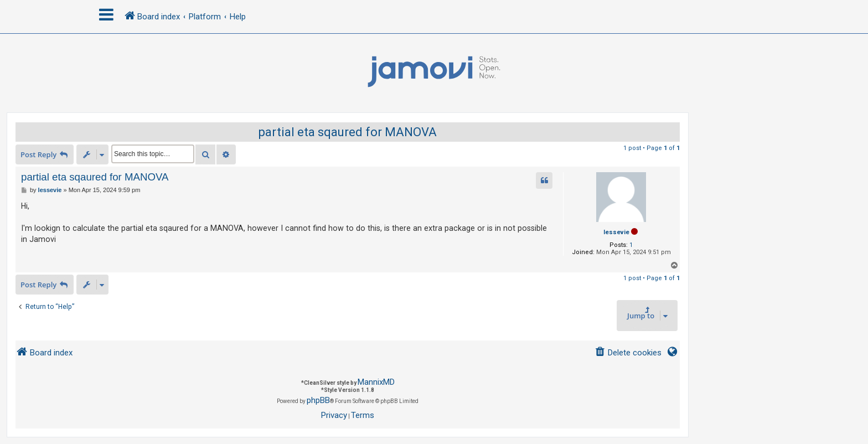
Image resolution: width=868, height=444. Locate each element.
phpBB (318, 400)
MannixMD (376, 382)
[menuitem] (628, 353)
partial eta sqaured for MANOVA (348, 132)
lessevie (616, 232)
